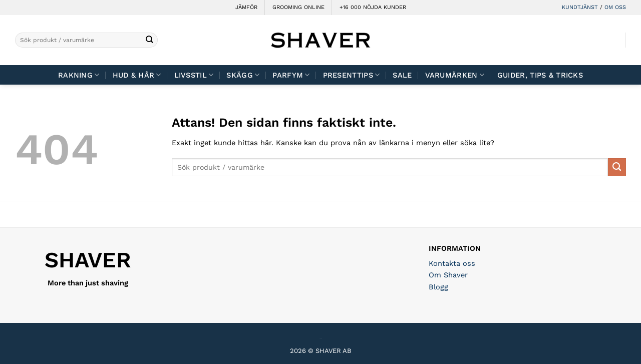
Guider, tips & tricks (540, 75)
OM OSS (615, 7)
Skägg (243, 75)
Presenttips (352, 75)
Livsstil (194, 75)
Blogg (438, 287)
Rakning (79, 75)
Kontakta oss (452, 263)
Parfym (291, 75)
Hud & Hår (137, 75)
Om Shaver (448, 275)
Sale (402, 75)
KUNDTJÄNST (580, 7)
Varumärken (455, 75)
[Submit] (149, 40)
